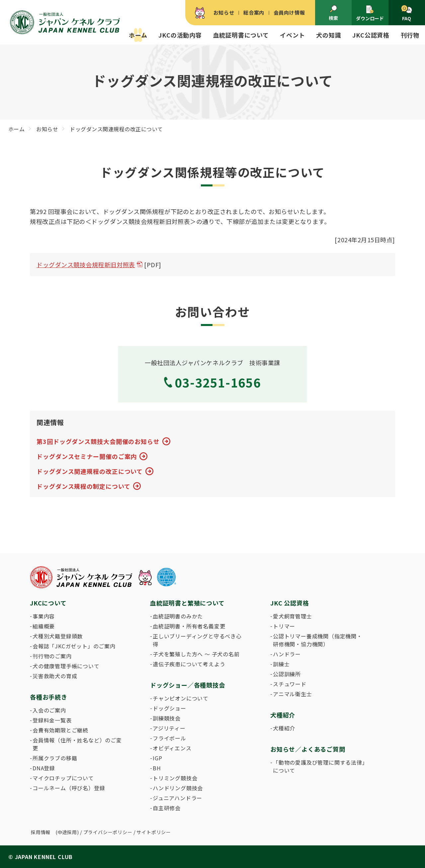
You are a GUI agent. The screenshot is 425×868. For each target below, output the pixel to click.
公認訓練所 (287, 674)
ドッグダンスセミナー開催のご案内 (87, 456)
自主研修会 (167, 808)
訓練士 (281, 664)
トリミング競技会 (175, 778)
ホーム (138, 35)
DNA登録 (44, 768)
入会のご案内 (49, 710)
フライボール (170, 738)
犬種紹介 (284, 728)
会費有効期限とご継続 (60, 730)
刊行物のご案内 (52, 656)
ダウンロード (370, 13)
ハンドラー (287, 654)
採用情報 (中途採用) (55, 832)
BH (157, 768)
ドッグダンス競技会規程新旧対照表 (86, 265)
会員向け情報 (289, 12)
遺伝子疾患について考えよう (189, 664)
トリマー (284, 626)
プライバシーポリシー (108, 832)
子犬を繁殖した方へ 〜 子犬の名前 (196, 654)
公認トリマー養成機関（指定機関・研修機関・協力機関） (318, 640)
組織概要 (44, 626)
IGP (157, 758)
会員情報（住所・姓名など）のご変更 (77, 744)
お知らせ (224, 12)
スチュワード (290, 684)
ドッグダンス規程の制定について (84, 486)
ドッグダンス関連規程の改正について (90, 471)
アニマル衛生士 (293, 694)
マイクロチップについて (63, 778)
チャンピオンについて (181, 698)
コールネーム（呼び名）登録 (69, 788)
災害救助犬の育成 (55, 676)
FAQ (407, 13)
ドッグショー (170, 708)
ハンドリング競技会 (178, 788)
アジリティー (169, 728)
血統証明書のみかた (178, 616)
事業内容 (44, 616)
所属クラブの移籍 (55, 758)
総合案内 (254, 12)
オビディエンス (172, 748)
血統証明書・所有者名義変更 (189, 626)
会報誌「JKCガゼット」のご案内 (74, 646)
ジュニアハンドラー (177, 798)
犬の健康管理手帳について (66, 666)
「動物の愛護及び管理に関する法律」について (319, 766)
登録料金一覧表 (52, 720)
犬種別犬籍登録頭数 (58, 636)
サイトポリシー (154, 832)
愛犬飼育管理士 (293, 616)
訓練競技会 (167, 718)
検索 (333, 13)
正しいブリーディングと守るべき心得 (197, 640)
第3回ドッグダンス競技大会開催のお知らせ (98, 441)
